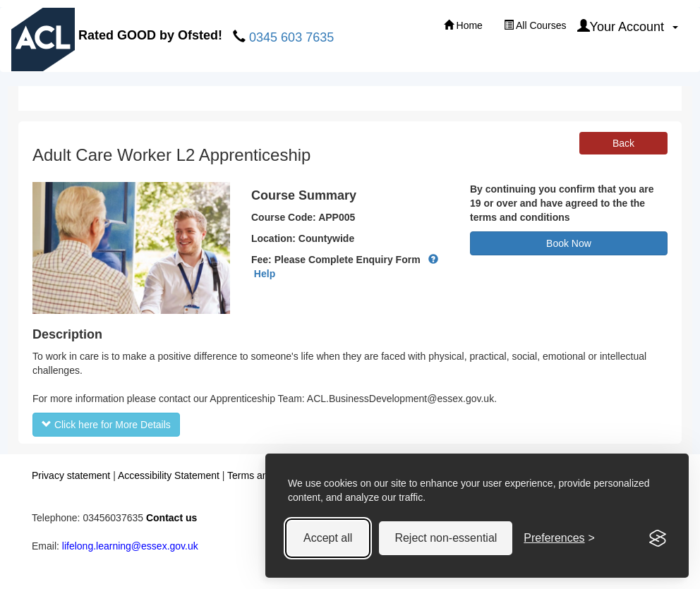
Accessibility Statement (169, 475)
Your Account (628, 26)
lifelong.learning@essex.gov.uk (130, 546)
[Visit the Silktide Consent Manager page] (658, 538)
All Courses (535, 25)
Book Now (569, 243)
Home (463, 25)
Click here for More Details (106, 425)
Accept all (328, 538)
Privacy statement (71, 475)
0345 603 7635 (291, 37)
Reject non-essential (446, 538)
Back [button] (623, 143)
